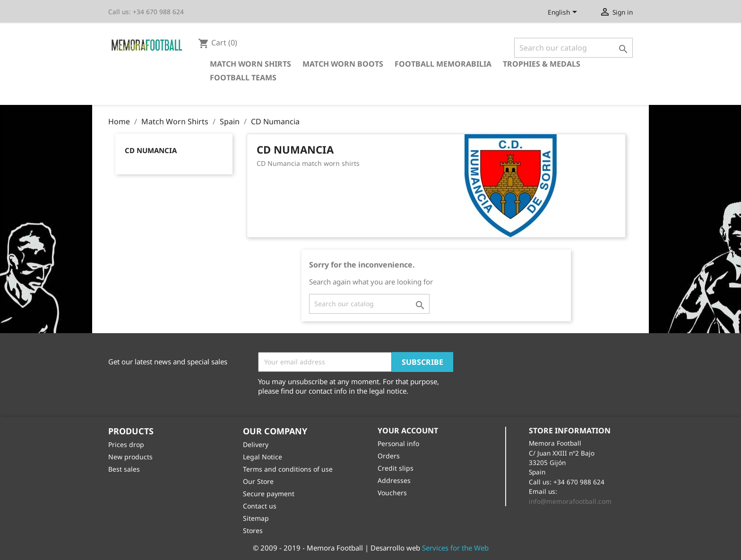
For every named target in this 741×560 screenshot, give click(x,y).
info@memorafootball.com (570, 501)
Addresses (394, 480)
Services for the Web (455, 548)
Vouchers (392, 493)
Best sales (124, 469)
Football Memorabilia (443, 64)
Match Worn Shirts (250, 64)
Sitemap (256, 518)
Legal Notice (263, 457)
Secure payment (269, 494)
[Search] (573, 48)
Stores (253, 530)
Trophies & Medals (542, 64)
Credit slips (396, 468)
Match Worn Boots (343, 64)
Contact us (260, 506)
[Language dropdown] (564, 13)
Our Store (258, 481)
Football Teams (243, 78)
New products (130, 457)
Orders (389, 456)
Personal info (398, 444)
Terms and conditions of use (288, 469)
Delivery (256, 444)
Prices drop (126, 444)
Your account (408, 431)
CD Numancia (151, 150)
